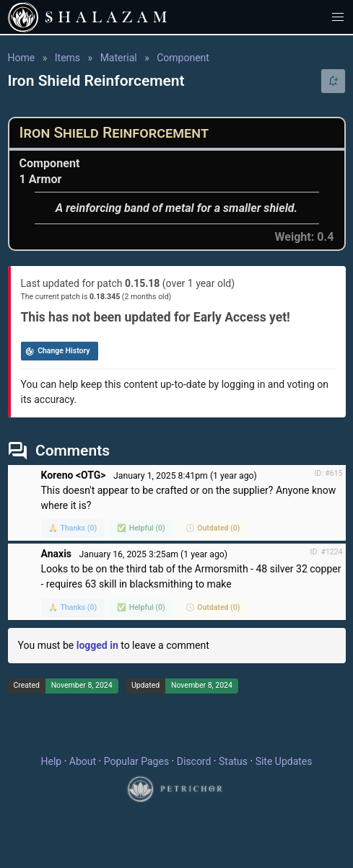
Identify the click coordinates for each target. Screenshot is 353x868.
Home (22, 58)
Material (119, 58)
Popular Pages (136, 761)
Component (183, 58)
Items (67, 58)
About (83, 761)
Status (233, 761)
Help (52, 761)
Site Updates (284, 761)
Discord (194, 761)
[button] (338, 17)
